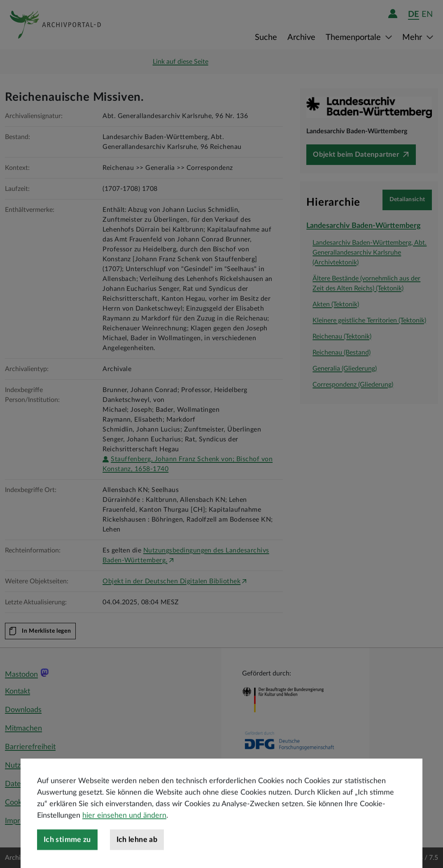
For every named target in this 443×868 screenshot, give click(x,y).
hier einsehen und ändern (124, 838)
